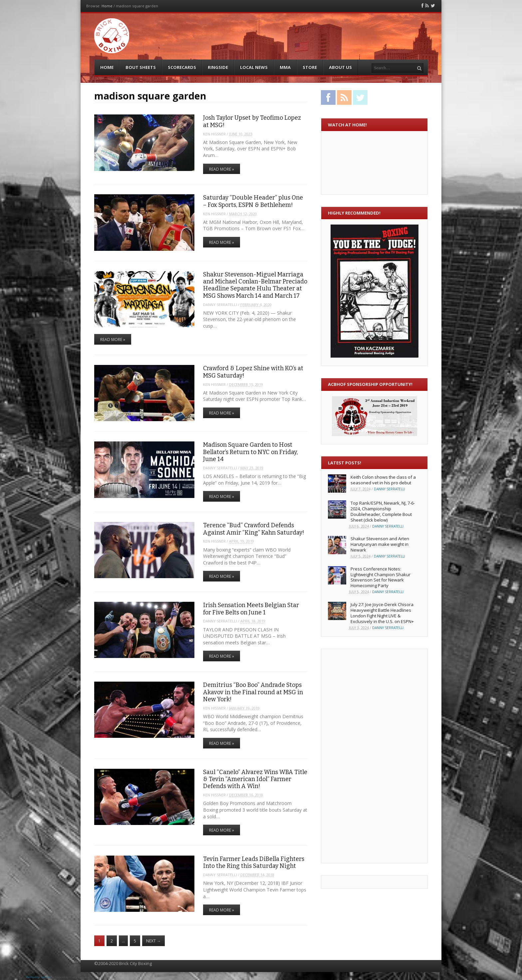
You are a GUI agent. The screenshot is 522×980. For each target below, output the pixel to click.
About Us (340, 67)
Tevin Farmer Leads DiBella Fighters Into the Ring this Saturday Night (254, 862)
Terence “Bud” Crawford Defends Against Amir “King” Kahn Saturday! (254, 529)
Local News (254, 67)
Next (153, 941)
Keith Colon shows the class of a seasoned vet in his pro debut (383, 480)
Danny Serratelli (220, 305)
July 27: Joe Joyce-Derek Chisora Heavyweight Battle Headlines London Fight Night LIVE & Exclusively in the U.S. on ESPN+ (382, 613)
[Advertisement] (355, 755)
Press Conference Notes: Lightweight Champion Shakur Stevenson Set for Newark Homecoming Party (381, 577)
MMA (285, 67)
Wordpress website (38, 977)
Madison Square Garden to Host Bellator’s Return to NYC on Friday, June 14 (250, 452)
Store (310, 67)
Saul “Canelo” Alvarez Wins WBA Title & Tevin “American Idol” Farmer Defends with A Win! (255, 779)
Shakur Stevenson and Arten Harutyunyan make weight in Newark (380, 544)
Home (107, 6)
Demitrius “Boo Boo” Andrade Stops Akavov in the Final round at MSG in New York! (253, 692)
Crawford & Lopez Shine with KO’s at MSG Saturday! (253, 372)
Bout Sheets (141, 67)
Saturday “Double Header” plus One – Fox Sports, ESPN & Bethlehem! (253, 201)
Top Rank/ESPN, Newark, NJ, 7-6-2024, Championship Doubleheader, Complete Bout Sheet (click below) (383, 511)
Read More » (222, 169)
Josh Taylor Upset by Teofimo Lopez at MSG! (252, 121)
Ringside (218, 67)
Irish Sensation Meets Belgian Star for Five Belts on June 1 (251, 609)
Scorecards (182, 67)
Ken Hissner (214, 134)
